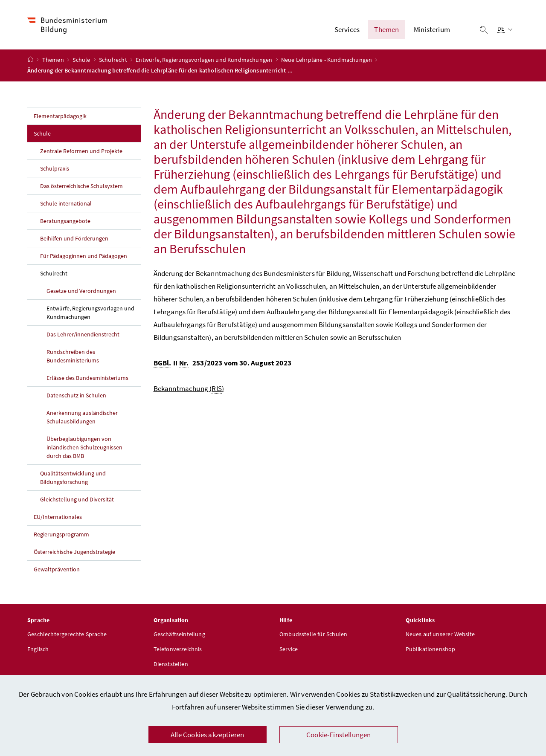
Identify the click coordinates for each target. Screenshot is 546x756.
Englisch (38, 649)
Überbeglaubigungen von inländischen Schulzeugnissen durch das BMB (84, 447)
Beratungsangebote (65, 221)
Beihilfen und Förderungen (74, 238)
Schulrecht (114, 60)
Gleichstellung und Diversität (77, 499)
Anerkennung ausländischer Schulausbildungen (82, 417)
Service (289, 649)
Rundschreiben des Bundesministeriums (73, 356)
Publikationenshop (431, 649)
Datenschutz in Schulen (76, 395)
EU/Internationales (58, 517)
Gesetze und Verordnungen (81, 291)
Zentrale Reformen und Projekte (81, 151)
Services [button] (347, 29)
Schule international (66, 203)
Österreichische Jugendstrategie (74, 552)
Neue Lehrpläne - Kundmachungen (327, 60)
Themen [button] (386, 29)
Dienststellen (171, 664)
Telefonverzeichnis (178, 649)
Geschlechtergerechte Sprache (67, 634)
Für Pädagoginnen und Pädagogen (84, 256)
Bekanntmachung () (189, 389)
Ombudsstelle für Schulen (313, 634)
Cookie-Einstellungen (339, 735)
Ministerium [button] (432, 29)
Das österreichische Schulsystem (81, 186)
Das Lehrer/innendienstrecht (83, 334)
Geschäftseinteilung (179, 634)
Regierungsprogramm (61, 534)
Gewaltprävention (57, 569)
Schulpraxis (55, 168)
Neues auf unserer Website (440, 634)
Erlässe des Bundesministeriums (87, 378)
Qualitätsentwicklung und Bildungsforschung (73, 478)
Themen (54, 60)
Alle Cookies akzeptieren (207, 735)
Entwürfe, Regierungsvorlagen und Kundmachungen (205, 60)
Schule (82, 60)
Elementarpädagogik (60, 116)
